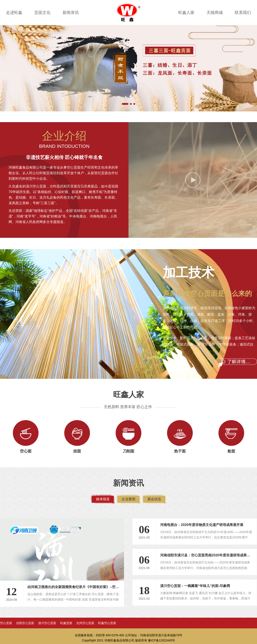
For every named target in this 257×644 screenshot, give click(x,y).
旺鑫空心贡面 (107, 623)
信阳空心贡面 (25, 623)
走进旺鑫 (14, 13)
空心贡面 (6, 623)
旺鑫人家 (186, 13)
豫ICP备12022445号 (161, 641)
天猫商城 (215, 13)
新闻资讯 (71, 13)
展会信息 (154, 499)
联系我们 (243, 13)
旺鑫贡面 (66, 623)
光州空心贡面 (85, 623)
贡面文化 (42, 13)
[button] (125, 104)
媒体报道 (103, 499)
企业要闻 (128, 499)
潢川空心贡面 (47, 623)
